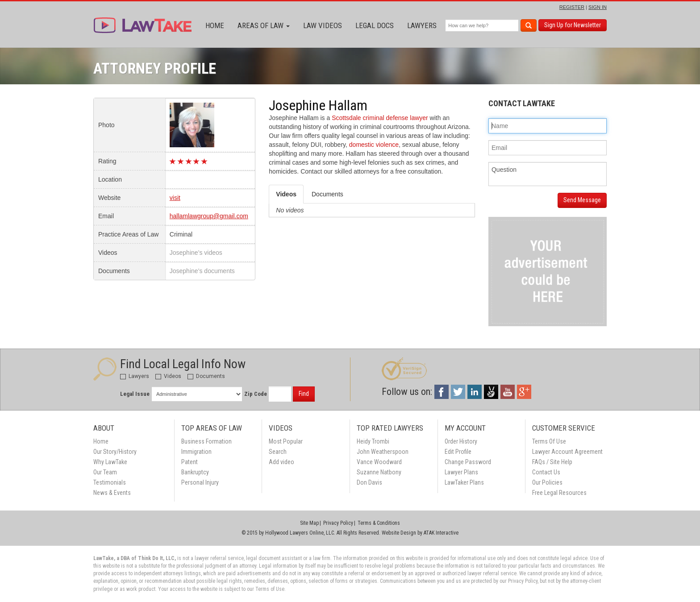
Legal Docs (375, 25)
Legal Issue (135, 394)
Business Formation (206, 441)
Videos (168, 376)
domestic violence (374, 145)
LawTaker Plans (464, 482)
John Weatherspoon (383, 452)
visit (175, 198)
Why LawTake (110, 462)
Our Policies (547, 482)
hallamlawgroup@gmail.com (209, 216)
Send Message (582, 200)
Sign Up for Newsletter (573, 25)
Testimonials (110, 482)
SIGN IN (598, 7)
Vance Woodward (379, 462)
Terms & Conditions (379, 523)
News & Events (112, 493)
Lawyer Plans (461, 472)
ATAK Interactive (441, 533)
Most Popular (286, 441)
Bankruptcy (195, 472)
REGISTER (572, 7)
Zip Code (256, 394)
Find (304, 394)
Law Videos (323, 25)
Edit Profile (458, 452)
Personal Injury (200, 482)
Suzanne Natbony (379, 472)
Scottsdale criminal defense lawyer (380, 118)
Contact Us (546, 472)
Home (215, 25)
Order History (461, 441)
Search (278, 452)
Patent (190, 462)
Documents (206, 376)
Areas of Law (264, 25)
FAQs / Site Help (552, 462)
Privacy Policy (338, 523)
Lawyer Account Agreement (567, 452)
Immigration (196, 452)
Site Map (309, 523)
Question (548, 174)
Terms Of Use (549, 441)
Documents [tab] (327, 194)
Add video (281, 462)
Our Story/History (115, 452)
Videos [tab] (286, 194)
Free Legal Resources (559, 493)
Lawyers (422, 25)
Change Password (468, 462)
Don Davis (369, 482)
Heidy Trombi (373, 441)
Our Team (105, 472)
